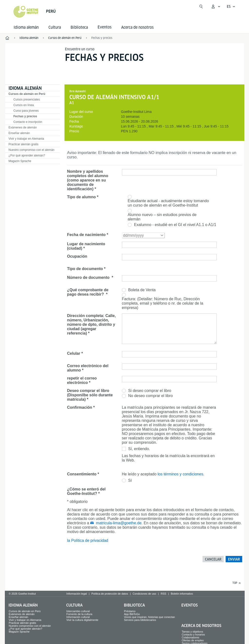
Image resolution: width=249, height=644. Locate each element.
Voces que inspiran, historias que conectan (150, 617)
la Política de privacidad (88, 540)
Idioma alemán (26, 27)
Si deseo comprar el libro (150, 391)
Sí (130, 480)
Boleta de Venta (142, 290)
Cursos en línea (24, 105)
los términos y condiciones (180, 474)
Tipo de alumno (82, 197)
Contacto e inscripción (28, 122)
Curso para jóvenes (26, 111)
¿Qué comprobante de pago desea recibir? (88, 292)
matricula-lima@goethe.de (119, 523)
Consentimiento (82, 474)
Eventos (189, 605)
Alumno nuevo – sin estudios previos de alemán (162, 217)
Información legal (77, 594)
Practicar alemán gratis (23, 144)
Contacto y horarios (193, 635)
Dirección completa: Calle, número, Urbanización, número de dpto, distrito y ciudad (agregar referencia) (92, 324)
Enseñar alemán (19, 133)
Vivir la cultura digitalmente (82, 620)
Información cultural (78, 617)
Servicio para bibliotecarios (140, 620)
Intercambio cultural (78, 611)
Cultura (55, 27)
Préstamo (130, 611)
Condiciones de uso (144, 594)
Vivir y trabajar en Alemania (26, 139)
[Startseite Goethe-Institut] (26, 12)
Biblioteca (79, 27)
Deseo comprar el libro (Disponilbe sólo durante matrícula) (90, 395)
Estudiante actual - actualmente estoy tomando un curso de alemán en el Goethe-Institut (168, 203)
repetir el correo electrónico (82, 380)
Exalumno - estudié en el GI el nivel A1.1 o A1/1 (175, 225)
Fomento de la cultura (79, 614)
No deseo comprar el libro (151, 396)
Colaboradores (190, 637)
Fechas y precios (102, 38)
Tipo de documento (85, 269)
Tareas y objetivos (192, 632)
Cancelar (213, 559)
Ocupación (77, 256)
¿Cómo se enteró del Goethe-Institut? (86, 491)
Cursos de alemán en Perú (27, 94)
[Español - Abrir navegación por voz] (231, 7)
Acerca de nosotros (137, 27)
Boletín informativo (182, 594)
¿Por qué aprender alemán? (27, 155)
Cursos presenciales (27, 100)
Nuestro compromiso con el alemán (32, 150)
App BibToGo (132, 614)
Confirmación (80, 407)
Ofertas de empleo (193, 640)
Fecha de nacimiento (86, 235)
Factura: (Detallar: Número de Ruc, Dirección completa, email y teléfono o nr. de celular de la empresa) (163, 303)
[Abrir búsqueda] (201, 7)
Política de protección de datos (110, 594)
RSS (163, 594)
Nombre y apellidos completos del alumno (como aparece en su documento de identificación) (88, 180)
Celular (74, 353)
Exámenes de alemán (23, 127)
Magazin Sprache (20, 161)
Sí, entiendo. (139, 449)
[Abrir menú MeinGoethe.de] (216, 7)
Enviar (234, 559)
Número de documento (89, 277)
